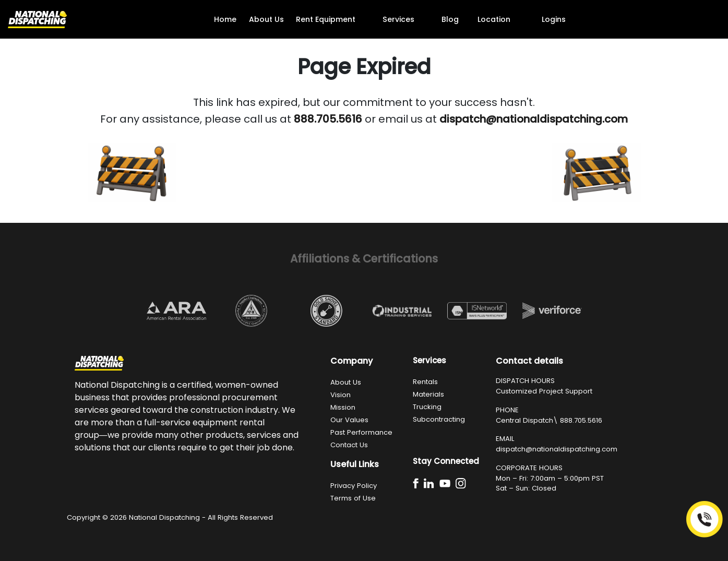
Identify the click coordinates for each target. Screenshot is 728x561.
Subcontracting (439, 419)
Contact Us (349, 445)
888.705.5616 (581, 420)
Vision (341, 395)
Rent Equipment (326, 19)
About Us (266, 19)
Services (398, 19)
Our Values (349, 420)
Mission (343, 407)
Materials (428, 394)
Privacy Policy (354, 486)
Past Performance (361, 432)
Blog (450, 19)
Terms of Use (353, 498)
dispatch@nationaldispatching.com (557, 449)
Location (494, 19)
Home (225, 19)
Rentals (425, 382)
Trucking (427, 407)
